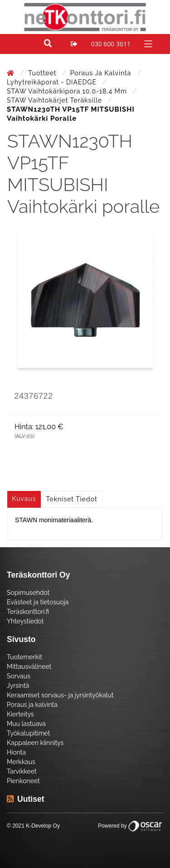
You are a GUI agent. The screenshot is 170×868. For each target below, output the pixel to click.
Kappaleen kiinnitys (35, 743)
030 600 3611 (111, 44)
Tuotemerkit (24, 657)
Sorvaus (19, 676)
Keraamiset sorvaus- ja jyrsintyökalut (60, 695)
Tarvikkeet (22, 771)
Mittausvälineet (29, 667)
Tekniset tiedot (72, 499)
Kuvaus (24, 499)
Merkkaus (21, 762)
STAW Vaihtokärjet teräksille (56, 100)
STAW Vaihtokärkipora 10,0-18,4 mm (68, 91)
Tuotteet (43, 73)
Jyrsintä (18, 686)
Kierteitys (20, 714)
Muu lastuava (26, 724)
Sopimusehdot (28, 593)
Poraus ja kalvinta (102, 73)
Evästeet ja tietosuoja (38, 602)
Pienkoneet (23, 781)
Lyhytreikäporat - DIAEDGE (53, 82)
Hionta (16, 752)
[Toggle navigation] (147, 43)
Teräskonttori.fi (28, 612)
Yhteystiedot (25, 621)
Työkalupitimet (28, 733)
